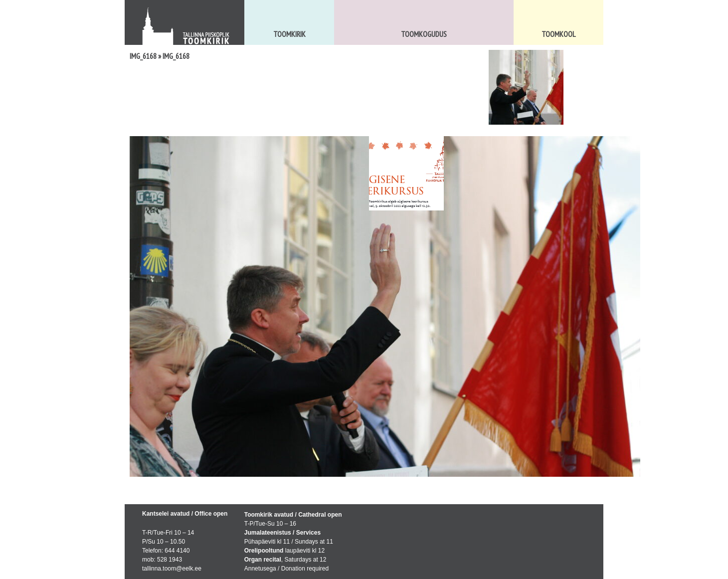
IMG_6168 (143, 56)
